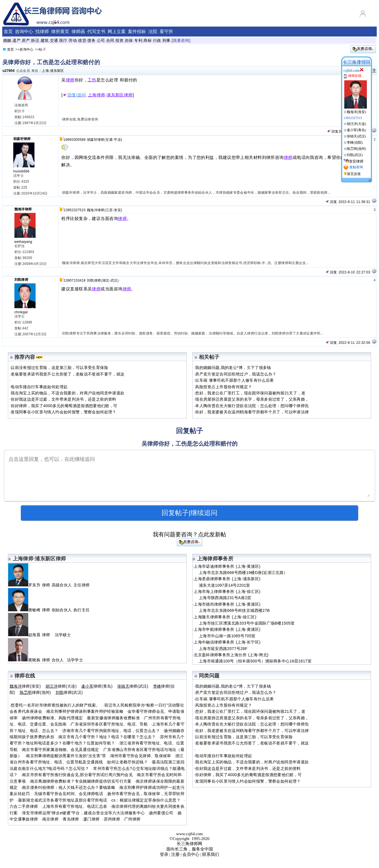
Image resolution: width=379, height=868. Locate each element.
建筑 (45, 40)
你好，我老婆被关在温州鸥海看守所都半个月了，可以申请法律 (252, 412)
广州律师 (132, 819)
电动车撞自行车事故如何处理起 (39, 387)
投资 (120, 40)
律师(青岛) (97, 686)
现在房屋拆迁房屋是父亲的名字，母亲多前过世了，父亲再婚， (252, 399)
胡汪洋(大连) (356, 124)
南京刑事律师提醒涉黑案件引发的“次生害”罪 (66, 756)
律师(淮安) (25, 686)
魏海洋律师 (23, 209)
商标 (148, 40)
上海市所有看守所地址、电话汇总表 (75, 806)
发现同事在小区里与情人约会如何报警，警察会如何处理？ (63, 412)
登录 (164, 854)
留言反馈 (354, 174)
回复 (333, 131)
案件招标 (137, 32)
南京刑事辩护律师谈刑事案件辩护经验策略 (85, 711)
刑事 (166, 40)
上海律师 (97, 95)
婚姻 (7, 40)
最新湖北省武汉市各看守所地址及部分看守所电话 (63, 800)
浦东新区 (57, 71)
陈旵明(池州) (356, 149)
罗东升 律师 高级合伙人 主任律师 (50, 585)
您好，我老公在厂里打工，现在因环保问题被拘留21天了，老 (250, 393)
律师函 (78, 32)
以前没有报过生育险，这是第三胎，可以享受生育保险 (59, 368)
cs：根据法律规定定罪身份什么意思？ (146, 800)
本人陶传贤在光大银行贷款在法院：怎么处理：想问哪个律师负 (252, 406)
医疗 (63, 40)
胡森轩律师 (22, 139)
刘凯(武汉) (355, 155)
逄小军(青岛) (356, 130)
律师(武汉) (133, 686)
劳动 (73, 40)
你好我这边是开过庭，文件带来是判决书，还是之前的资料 (63, 399)
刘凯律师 (21, 280)
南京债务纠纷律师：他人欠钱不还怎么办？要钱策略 (69, 787)
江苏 (109, 210)
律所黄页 (60, 32)
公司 (101, 40)
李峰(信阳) (355, 142)
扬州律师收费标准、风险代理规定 (52, 718)
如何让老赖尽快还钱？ (127, 762)
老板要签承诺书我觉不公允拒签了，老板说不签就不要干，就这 (67, 374)
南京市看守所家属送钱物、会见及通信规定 (61, 750)
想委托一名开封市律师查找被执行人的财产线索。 (55, 705)
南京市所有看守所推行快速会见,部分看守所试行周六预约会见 (77, 775)
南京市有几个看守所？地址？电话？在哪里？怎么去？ (107, 737)
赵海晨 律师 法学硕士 (40, 635)
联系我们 (211, 854)
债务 (91, 40)
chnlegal (21, 312)
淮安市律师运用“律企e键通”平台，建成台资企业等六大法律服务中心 (83, 813)
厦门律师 (91, 819)
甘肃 (109, 140)
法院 (153, 32)
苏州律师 (112, 819)
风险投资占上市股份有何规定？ (224, 387)
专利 (138, 40)
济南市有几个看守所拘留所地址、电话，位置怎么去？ (111, 731)
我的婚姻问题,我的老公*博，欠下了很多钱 (233, 368)
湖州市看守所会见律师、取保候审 (141, 756)
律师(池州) (35, 692)
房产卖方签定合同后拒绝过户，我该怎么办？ (236, 374)
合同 (110, 40)
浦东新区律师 (120, 95)
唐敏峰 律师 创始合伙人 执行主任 (50, 610)
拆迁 (35, 40)
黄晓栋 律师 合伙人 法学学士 (46, 660)
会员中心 (191, 854)
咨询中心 (24, 32)
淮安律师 (356, 161)
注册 (175, 854)
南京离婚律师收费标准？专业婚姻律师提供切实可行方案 (81, 781)
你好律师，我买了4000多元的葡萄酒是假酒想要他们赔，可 (64, 406)
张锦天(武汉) (356, 136)
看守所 (166, 32)
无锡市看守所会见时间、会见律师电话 (69, 794)
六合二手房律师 (24, 806)
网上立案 (117, 32)
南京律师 (50, 819)
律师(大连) (61, 686)
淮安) (118, 210)
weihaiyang (23, 242)
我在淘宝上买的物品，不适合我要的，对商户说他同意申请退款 (67, 393)
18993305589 (75, 140)
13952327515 (75, 210)
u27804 (9, 71)
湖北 (106, 280)
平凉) (118, 140)
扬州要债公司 (161, 813)
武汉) (115, 280)
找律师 (42, 32)
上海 (45, 71)
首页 (8, 32)
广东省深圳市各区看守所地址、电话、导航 (109, 724)
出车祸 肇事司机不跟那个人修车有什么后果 (234, 380)
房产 (26, 40)
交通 (54, 40)
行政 (157, 40)
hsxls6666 (21, 171)
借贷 (82, 40)
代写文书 (96, 32)
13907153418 (75, 280)
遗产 (17, 40)
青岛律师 (71, 819)
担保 (129, 40)
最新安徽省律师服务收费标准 (113, 718)
